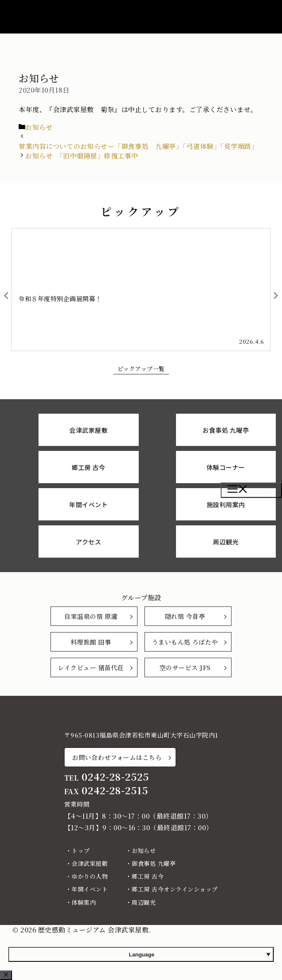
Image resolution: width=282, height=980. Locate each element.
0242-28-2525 (115, 777)
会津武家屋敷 (90, 863)
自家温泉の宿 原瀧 (91, 616)
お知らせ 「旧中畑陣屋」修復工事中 (82, 156)
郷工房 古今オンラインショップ (175, 889)
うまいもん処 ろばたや (185, 642)
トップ (81, 851)
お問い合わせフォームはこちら (117, 757)
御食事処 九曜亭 (154, 863)
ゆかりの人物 (90, 876)
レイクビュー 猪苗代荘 (91, 667)
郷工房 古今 (148, 876)
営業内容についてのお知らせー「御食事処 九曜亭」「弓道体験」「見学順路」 (138, 146)
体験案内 (84, 902)
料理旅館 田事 (91, 642)
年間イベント (90, 889)
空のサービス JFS (185, 667)
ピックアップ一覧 (141, 369)
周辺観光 (144, 902)
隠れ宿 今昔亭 (185, 616)
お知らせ (39, 127)
